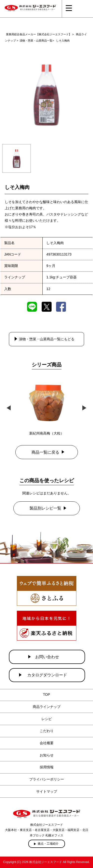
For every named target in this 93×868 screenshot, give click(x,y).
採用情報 (47, 767)
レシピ (47, 719)
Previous (9, 407)
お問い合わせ (47, 657)
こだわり (47, 731)
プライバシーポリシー (47, 779)
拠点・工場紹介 (48, 844)
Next (84, 407)
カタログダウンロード (47, 675)
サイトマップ (47, 791)
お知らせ (47, 755)
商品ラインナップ (47, 707)
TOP (46, 694)
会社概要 (47, 743)
